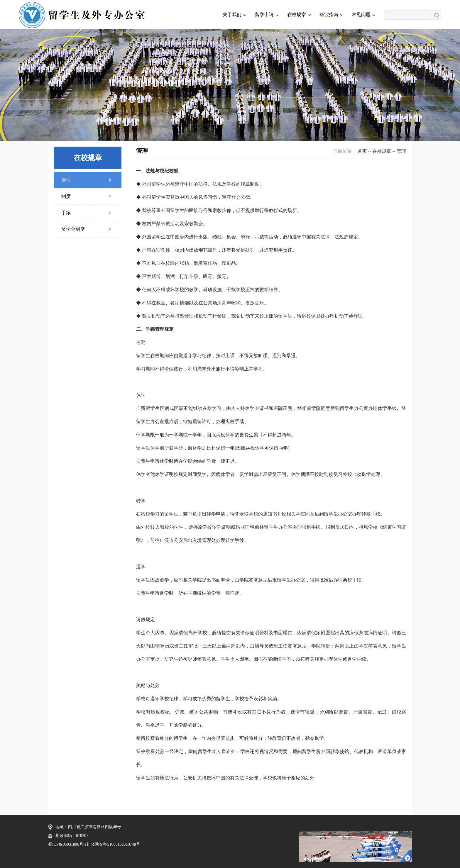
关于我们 (234, 15)
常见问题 (363, 15)
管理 (66, 180)
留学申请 (267, 15)
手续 (66, 213)
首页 (362, 151)
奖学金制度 (73, 229)
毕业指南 (331, 15)
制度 (66, 196)
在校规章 (299, 15)
